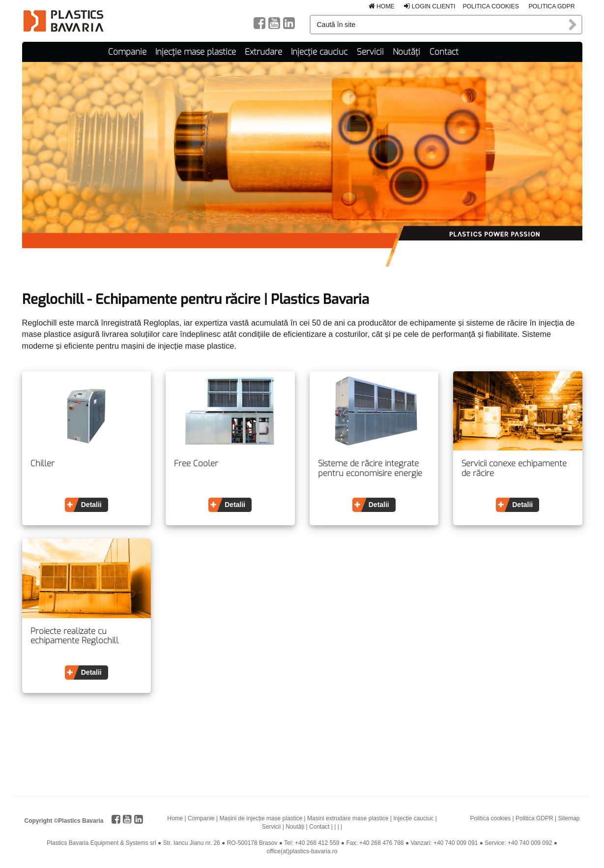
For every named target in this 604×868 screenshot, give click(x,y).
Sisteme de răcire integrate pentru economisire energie (370, 468)
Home (382, 6)
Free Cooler (196, 464)
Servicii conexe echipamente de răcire (514, 468)
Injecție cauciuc (319, 52)
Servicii (370, 52)
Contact (444, 52)
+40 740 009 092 (530, 843)
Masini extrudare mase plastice (348, 818)
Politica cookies (491, 6)
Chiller (43, 464)
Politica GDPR (551, 6)
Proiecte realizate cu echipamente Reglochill (74, 636)
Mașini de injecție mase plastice (261, 818)
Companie (127, 52)
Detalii (91, 505)
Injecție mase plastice (196, 52)
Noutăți (406, 52)
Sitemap (569, 818)
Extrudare (263, 52)
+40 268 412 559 (317, 843)
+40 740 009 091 (456, 843)
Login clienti (430, 6)
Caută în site (573, 25)
